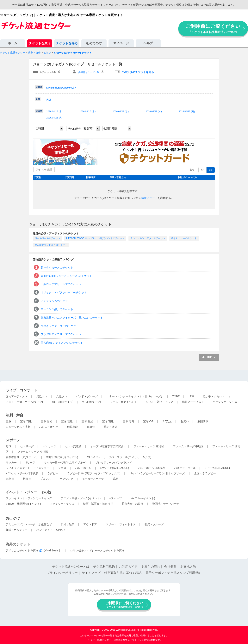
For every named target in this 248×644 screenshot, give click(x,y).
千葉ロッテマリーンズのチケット (61, 284)
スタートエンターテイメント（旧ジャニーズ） (135, 396)
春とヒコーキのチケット (184, 238)
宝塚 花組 (26, 421)
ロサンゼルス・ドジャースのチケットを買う (97, 550)
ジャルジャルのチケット (47, 238)
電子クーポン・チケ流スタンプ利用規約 (173, 573)
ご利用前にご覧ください (213, 29)
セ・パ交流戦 (73, 446)
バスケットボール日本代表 (22, 473)
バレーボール (83, 468)
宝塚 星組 (87, 421)
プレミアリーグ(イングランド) (114, 463)
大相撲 (10, 479)
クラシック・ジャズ (225, 402)
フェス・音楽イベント (123, 402)
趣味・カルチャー (17, 530)
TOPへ (211, 357)
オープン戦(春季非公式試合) (107, 446)
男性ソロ (42, 396)
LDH (191, 396)
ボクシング (66, 479)
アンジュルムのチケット (56, 301)
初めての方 (94, 43)
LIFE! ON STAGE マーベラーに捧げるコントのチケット (95, 238)
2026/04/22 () (121, 112)
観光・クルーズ (154, 524)
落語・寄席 (111, 427)
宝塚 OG (148, 421)
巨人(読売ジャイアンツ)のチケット (62, 343)
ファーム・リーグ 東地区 (149, 446)
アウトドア (90, 524)
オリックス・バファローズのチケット (64, 292)
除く (211, 170)
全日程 (39, 111)
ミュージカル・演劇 (18, 427)
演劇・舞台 (15, 415)
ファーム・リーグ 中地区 (188, 446)
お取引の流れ (151, 567)
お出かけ (13, 518)
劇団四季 (203, 421)
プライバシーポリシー (62, 573)
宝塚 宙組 (108, 421)
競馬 (115, 479)
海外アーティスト (193, 402)
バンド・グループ (87, 396)
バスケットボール (185, 468)
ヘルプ (148, 43)
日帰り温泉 (68, 524)
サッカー (11, 463)
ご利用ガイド (128, 567)
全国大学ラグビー (205, 473)
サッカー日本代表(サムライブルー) (65, 463)
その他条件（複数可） (81, 129)
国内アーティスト (17, 396)
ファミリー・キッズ (62, 504)
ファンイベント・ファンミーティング (29, 498)
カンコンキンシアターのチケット (148, 238)
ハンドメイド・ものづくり (53, 530)
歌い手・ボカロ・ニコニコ (219, 396)
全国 (38, 99)
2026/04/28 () (54, 118)
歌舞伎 (91, 427)
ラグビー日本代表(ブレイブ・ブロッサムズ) (94, 473)
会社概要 (170, 567)
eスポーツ (116, 498)
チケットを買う (40, 43)
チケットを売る (67, 43)
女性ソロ (62, 396)
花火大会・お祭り (133, 504)
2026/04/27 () (187, 112)
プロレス (45, 479)
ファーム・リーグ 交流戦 (33, 452)
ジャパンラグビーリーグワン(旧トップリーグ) (157, 473)
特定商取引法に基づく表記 (123, 573)
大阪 (49, 100)
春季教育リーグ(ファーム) (22, 457)
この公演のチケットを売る (138, 72)
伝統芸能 (72, 427)
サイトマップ (91, 573)
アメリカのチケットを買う (22, 550)
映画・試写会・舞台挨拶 (98, 504)
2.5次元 (167, 421)
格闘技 (27, 479)
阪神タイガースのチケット (57, 267)
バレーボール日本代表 (152, 468)
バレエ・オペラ (49, 427)
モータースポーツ (93, 479)
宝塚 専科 (128, 421)
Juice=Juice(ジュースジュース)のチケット (66, 276)
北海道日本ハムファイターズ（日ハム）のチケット (72, 318)
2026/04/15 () (54, 112)
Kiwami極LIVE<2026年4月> (61, 88)
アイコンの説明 (44, 170)
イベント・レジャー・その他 (28, 492)
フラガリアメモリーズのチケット (61, 334)
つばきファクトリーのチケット (60, 326)
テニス (62, 468)
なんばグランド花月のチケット (51, 245)
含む (202, 170)
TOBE (176, 396)
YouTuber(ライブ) (62, 402)
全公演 (39, 87)
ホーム (13, 43)
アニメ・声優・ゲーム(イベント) (81, 498)
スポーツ (13, 440)
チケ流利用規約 (104, 567)
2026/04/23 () (154, 112)
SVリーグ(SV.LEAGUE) (115, 468)
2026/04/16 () (87, 112)
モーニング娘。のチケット (57, 309)
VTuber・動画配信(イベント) (23, 504)
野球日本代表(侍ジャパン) (62, 457)
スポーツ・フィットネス (121, 524)
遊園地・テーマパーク (166, 504)
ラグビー (53, 473)
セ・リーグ (27, 446)
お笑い (185, 421)
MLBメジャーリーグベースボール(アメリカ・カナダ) (119, 457)
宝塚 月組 (46, 421)
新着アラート (149, 198)
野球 (9, 446)
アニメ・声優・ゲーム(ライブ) (24, 402)
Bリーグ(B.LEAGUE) (217, 468)
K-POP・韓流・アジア (160, 402)
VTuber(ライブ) (92, 402)
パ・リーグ (49, 446)
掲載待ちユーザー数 (89, 72)
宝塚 (9, 421)
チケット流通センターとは (71, 567)
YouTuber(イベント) (143, 498)
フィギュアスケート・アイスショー (28, 468)
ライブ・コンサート (22, 390)
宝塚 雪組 (67, 421)
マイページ (121, 43)
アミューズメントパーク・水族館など (29, 524)
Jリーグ (30, 463)
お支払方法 (188, 567)
